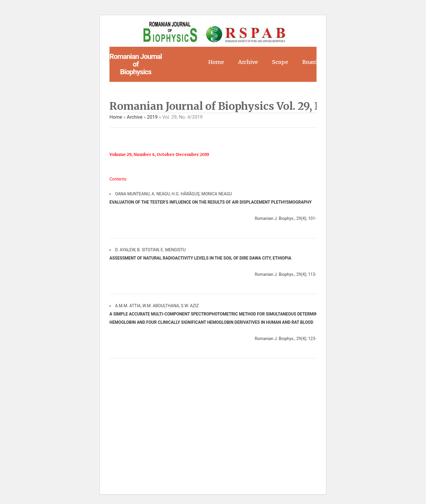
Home (216, 62)
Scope (280, 62)
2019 (152, 117)
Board (310, 62)
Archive (248, 62)
